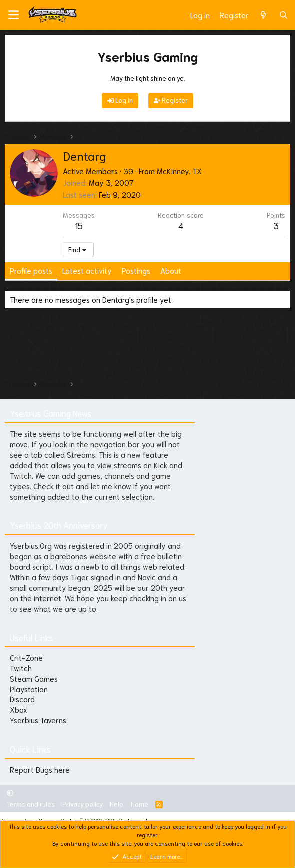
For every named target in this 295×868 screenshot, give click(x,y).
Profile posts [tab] (31, 270)
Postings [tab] (136, 270)
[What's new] (263, 15)
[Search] (283, 15)
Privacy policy (83, 804)
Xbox (19, 709)
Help (117, 804)
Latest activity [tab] (87, 270)
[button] (10, 792)
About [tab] (171, 270)
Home (140, 804)
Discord (22, 699)
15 (79, 225)
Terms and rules (31, 804)
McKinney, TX (179, 171)
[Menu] (14, 15)
